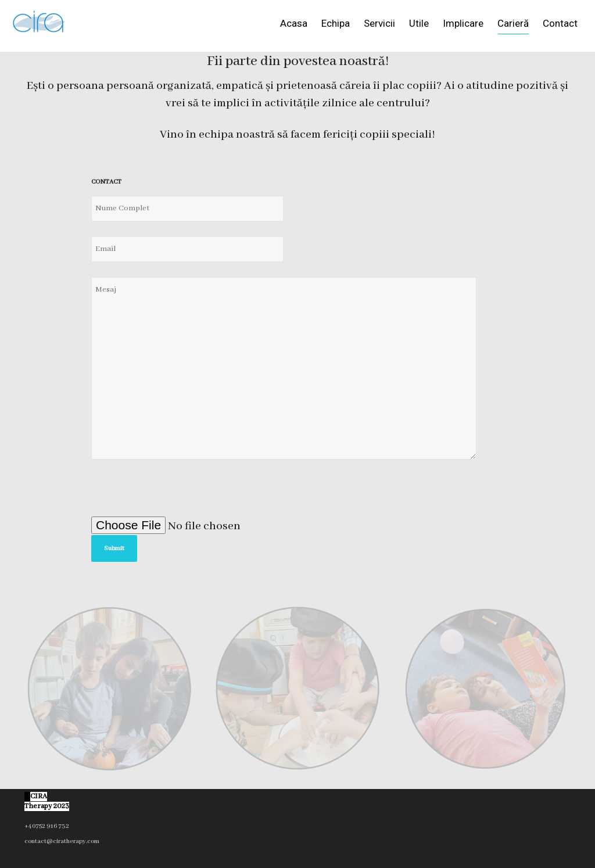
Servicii (379, 23)
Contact (560, 23)
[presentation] (180, 494)
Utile (419, 23)
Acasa (294, 23)
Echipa (336, 23)
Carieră (513, 26)
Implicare (463, 23)
